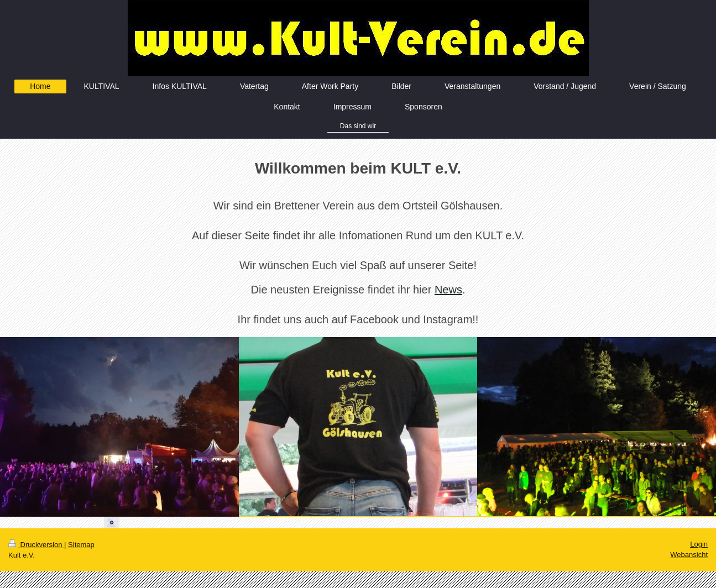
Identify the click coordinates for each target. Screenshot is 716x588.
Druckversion (36, 545)
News (448, 290)
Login (699, 544)
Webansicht (689, 555)
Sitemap (81, 545)
